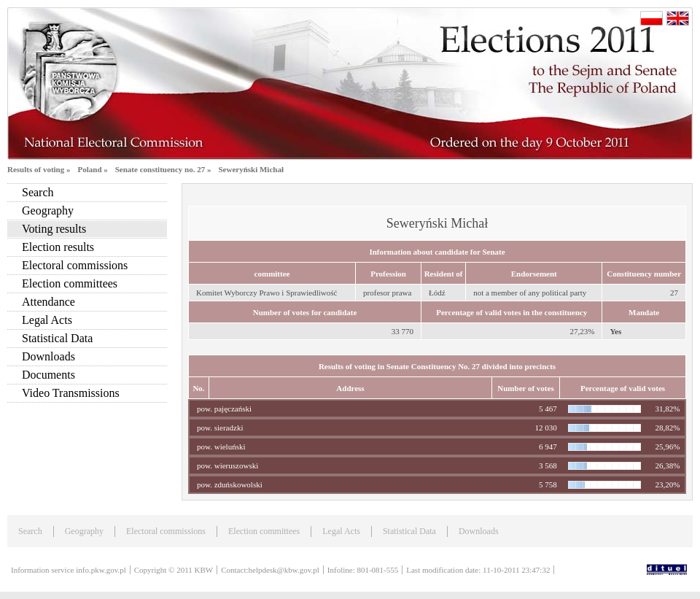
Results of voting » (39, 169)
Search (38, 192)
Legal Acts (47, 320)
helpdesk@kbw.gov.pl (284, 570)
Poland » (92, 169)
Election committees (70, 283)
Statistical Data (57, 338)
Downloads (48, 356)
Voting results (54, 229)
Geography (48, 210)
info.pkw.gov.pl (101, 570)
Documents (48, 375)
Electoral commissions (75, 265)
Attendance (48, 302)
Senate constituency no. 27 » (163, 169)
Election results (58, 247)
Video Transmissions (71, 393)
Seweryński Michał (251, 169)
